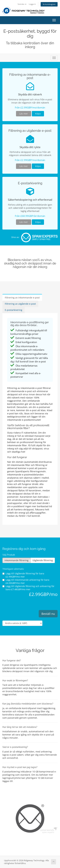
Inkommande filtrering (16, 560)
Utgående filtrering (43, 560)
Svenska (22, 4)
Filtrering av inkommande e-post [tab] (22, 298)
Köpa (38, 114)
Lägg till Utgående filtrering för (23, 575)
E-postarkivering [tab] (14, 310)
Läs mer (24, 114)
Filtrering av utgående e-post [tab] (20, 304)
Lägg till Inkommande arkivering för (26, 581)
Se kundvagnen (49, 4)
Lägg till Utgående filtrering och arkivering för (28, 588)
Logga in (32, 4)
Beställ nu (48, 614)
